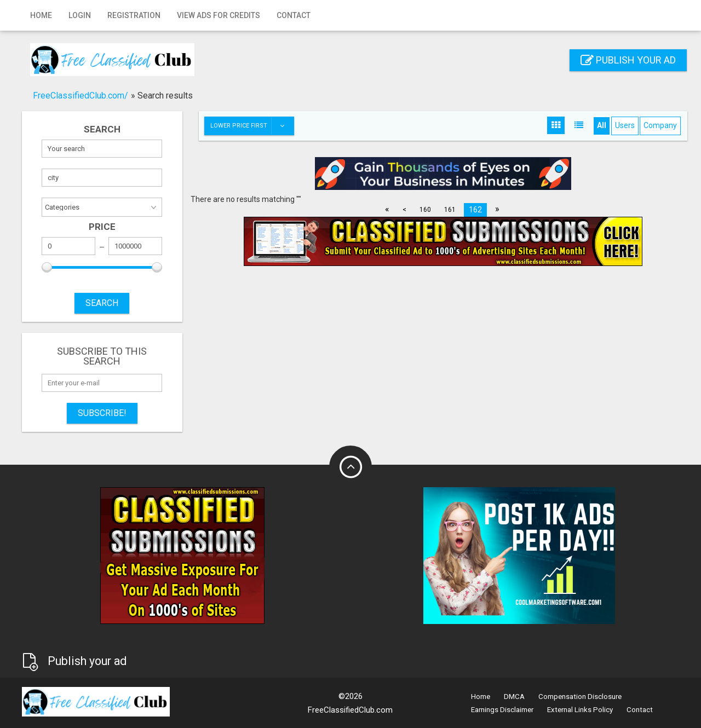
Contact (294, 15)
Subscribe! (102, 413)
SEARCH (102, 303)
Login (80, 15)
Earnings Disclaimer (502, 710)
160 (425, 210)
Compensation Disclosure (580, 697)
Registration (134, 15)
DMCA (514, 697)
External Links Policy (580, 710)
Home (41, 15)
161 (450, 210)
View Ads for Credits (219, 15)
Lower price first (252, 126)
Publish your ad (628, 60)
